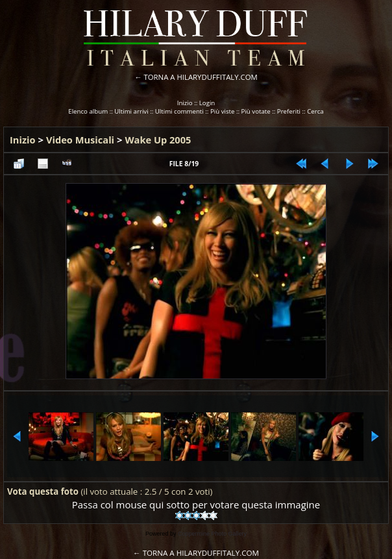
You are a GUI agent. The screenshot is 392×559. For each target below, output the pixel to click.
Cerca (315, 111)
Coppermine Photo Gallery (212, 534)
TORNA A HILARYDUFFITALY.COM (201, 77)
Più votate (256, 111)
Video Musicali (80, 140)
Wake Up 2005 (158, 140)
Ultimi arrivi (131, 111)
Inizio (185, 103)
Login (207, 103)
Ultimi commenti (179, 111)
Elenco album (88, 111)
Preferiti (289, 111)
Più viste (223, 111)
